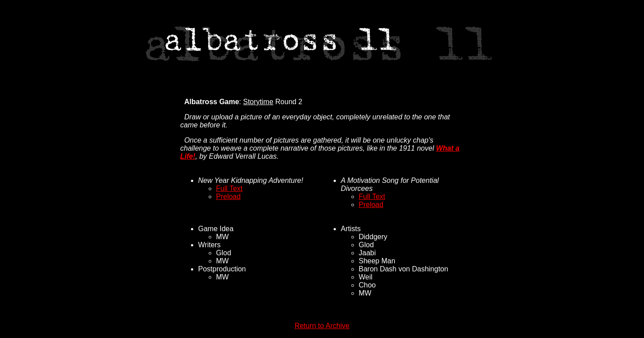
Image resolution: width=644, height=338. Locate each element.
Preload (228, 196)
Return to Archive (322, 326)
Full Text (229, 188)
